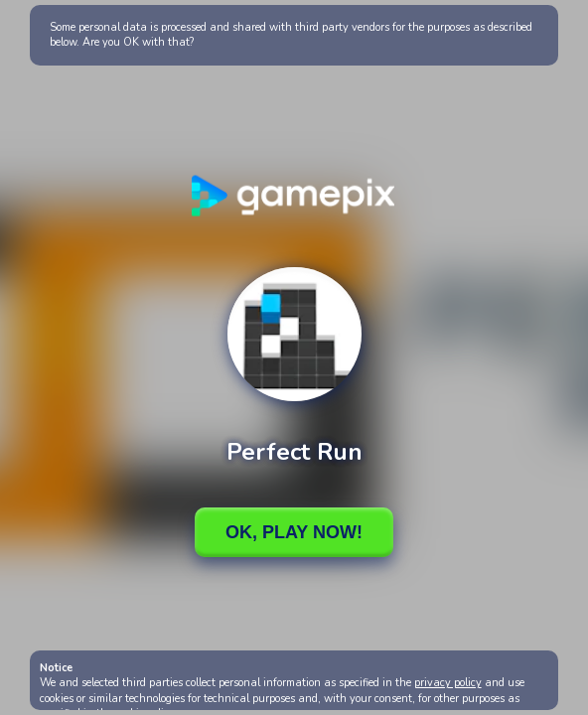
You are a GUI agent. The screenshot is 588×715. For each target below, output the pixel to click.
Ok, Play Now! (294, 532)
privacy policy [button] (448, 683)
